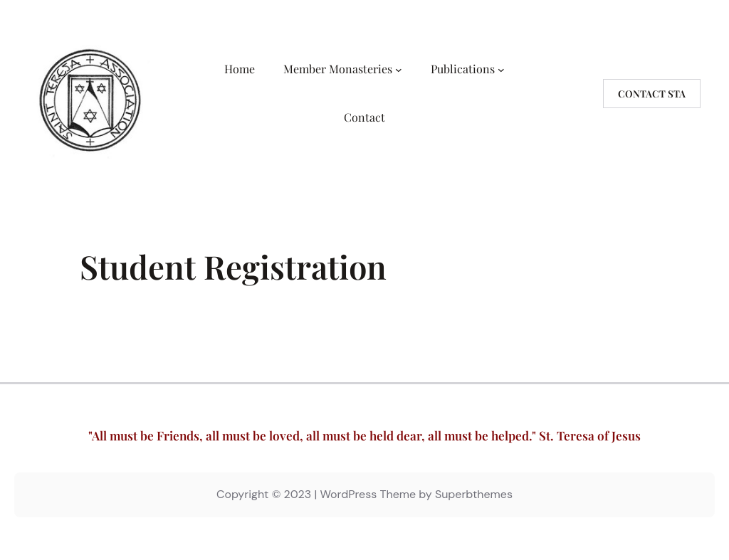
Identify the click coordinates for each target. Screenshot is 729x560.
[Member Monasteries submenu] (399, 69)
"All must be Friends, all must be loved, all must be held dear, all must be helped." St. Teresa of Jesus (364, 435)
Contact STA (652, 93)
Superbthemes (474, 494)
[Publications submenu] (501, 69)
